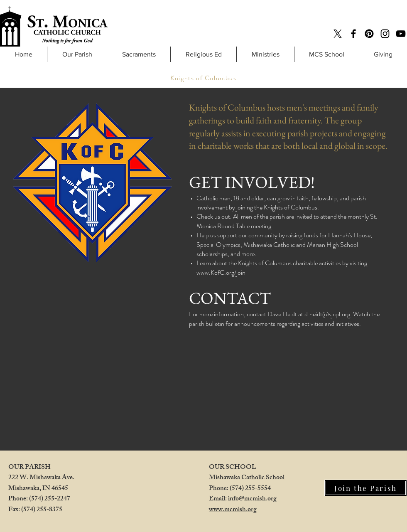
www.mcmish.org (233, 510)
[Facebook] (353, 34)
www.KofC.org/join (221, 272)
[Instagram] (385, 34)
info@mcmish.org (252, 499)
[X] (338, 34)
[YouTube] (401, 34)
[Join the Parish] (366, 488)
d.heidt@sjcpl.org (327, 314)
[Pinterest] (369, 34)
